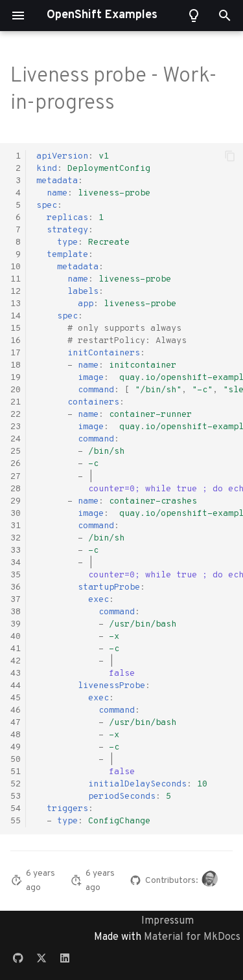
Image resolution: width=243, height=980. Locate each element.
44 (16, 686)
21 (16, 402)
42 (16, 661)
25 (16, 451)
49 (16, 747)
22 (16, 415)
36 (16, 587)
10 (16, 267)
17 (16, 353)
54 (16, 809)
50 (16, 760)
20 (16, 390)
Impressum (168, 921)
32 (16, 538)
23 (16, 427)
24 (16, 439)
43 (16, 674)
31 (16, 526)
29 (16, 501)
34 (16, 563)
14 (16, 316)
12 (16, 292)
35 (16, 575)
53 (16, 796)
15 (16, 329)
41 (16, 649)
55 (16, 821)
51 (16, 772)
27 (16, 477)
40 (16, 637)
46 (16, 710)
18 (16, 365)
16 (16, 341)
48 (16, 735)
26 (16, 464)
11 (16, 279)
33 (16, 551)
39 (16, 624)
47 (16, 723)
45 (16, 698)
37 (16, 600)
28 (16, 489)
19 (16, 378)
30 (16, 514)
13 (16, 304)
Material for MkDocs (192, 937)
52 (16, 784)
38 (16, 612)
